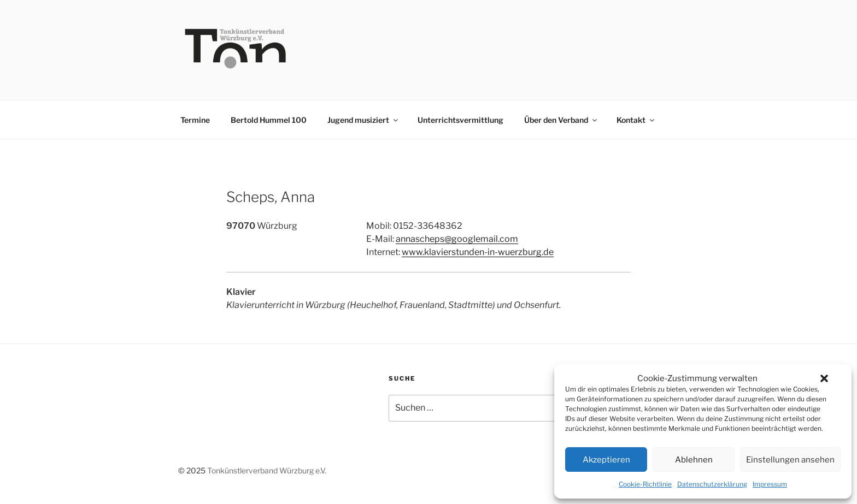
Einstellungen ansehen (790, 460)
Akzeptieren (606, 460)
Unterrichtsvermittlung (460, 120)
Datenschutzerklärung (712, 484)
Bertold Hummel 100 (269, 120)
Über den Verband (561, 120)
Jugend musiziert (363, 120)
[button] (824, 378)
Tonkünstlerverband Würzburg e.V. (267, 470)
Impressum (770, 484)
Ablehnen (694, 460)
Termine (195, 120)
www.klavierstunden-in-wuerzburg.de (478, 252)
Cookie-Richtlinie (645, 484)
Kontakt (636, 120)
